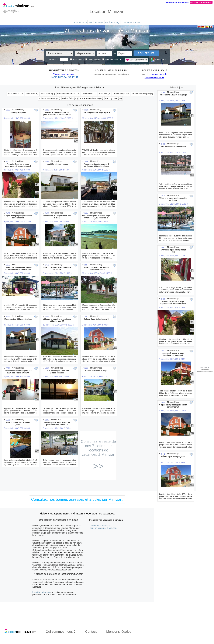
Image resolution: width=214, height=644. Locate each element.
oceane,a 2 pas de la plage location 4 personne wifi (173, 354)
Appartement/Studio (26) (92, 98)
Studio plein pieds (18, 112)
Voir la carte (158, 60)
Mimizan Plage (96, 22)
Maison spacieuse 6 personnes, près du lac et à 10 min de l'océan (57, 425)
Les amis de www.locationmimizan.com (205, 370)
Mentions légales (119, 632)
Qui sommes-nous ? (61, 632)
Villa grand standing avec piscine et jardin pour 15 (57, 320)
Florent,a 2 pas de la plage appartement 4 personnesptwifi (18, 165)
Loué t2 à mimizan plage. (57, 164)
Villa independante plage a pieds (96, 112)
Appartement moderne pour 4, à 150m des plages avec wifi (18, 372)
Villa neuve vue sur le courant (173, 147)
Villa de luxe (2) (89, 94)
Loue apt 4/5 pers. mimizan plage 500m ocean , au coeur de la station (96, 218)
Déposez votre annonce (64, 74)
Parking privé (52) (114, 98)
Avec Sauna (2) (48, 94)
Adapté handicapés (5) (142, 94)
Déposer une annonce (201, 2)
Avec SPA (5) (32, 94)
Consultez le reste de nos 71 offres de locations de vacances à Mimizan (98, 455)
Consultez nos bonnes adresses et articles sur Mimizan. (77, 499)
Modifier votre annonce (177, 2)
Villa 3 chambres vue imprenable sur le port (57, 268)
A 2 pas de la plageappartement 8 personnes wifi (18, 217)
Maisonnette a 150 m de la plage (18, 319)
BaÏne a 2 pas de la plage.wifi (96, 319)
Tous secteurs (80, 22)
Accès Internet (93, 60)
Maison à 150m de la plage (96, 371)
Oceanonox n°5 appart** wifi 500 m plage (57, 217)
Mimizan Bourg (112, 22)
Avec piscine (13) (15, 94)
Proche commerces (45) (68, 94)
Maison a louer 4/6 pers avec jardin (18, 423)
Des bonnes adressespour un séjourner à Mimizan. (103, 527)
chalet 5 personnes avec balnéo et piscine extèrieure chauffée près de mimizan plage (18, 270)
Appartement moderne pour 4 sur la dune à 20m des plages (96, 165)
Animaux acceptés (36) (49, 98)
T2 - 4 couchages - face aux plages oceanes (57, 372)
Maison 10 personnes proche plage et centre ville (96, 268)
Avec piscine (77, 60)
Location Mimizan (41, 592)
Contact (91, 632)
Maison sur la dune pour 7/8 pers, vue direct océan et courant (57, 113)
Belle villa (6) (104, 94)
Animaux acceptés (112, 60)
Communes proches (131, 22)
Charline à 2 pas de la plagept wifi (173, 251)
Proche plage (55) (121, 94)
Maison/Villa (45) (70, 98)
